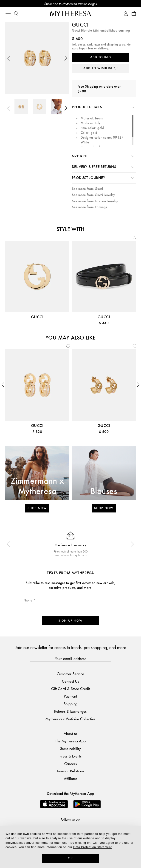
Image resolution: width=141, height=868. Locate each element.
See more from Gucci (87, 189)
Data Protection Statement (92, 847)
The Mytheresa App (70, 741)
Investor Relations (70, 771)
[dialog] (70, 847)
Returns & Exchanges (70, 711)
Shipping (70, 704)
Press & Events (70, 756)
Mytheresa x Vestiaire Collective (70, 719)
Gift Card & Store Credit (70, 689)
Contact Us (70, 681)
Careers (70, 764)
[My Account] (126, 14)
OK (71, 858)
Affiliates (70, 778)
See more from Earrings (89, 207)
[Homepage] (70, 13)
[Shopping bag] (134, 14)
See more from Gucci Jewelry (93, 195)
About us (70, 733)
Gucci (80, 25)
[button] (9, 58)
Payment (70, 696)
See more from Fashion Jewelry (95, 201)
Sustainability (70, 748)
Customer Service (70, 674)
